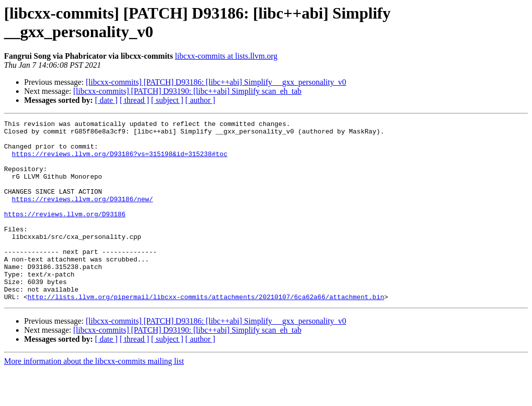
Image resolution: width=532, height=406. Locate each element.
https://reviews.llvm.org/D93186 (65, 233)
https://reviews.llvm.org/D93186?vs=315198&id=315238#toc (120, 161)
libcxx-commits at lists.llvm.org (226, 56)
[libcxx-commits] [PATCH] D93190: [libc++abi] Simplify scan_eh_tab (187, 91)
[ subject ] (167, 100)
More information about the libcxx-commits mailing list (94, 397)
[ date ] (106, 100)
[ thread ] (134, 100)
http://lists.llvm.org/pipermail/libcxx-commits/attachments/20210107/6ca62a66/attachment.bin (206, 333)
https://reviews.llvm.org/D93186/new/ (83, 215)
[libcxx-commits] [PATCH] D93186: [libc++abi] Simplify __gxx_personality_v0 (216, 82)
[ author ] (200, 100)
